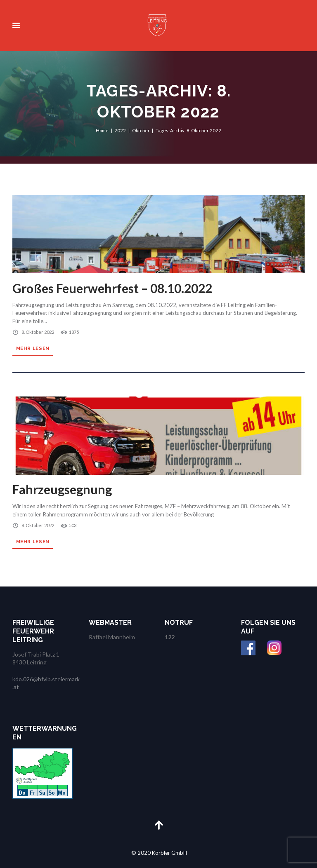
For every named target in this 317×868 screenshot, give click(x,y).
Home (102, 130)
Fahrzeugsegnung (62, 489)
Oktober (141, 130)
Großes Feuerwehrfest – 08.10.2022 (112, 288)
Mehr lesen (33, 348)
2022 (120, 130)
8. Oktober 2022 (38, 332)
